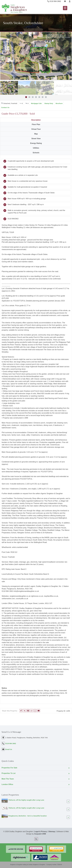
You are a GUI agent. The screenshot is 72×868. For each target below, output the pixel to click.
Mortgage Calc (36, 103)
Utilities (36, 148)
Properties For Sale (9, 768)
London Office (7, 784)
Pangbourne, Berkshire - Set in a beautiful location (28, 816)
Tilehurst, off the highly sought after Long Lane (26, 800)
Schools (36, 153)
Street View (36, 139)
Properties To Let (9, 773)
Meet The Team (8, 779)
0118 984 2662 (54, 1)
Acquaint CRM (40, 834)
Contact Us (5, 107)
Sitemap (52, 832)
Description (36, 120)
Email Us (9, 749)
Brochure (59, 103)
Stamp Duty (49, 103)
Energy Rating (36, 143)
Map (36, 134)
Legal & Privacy (41, 832)
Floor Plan (36, 124)
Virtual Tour (36, 129)
